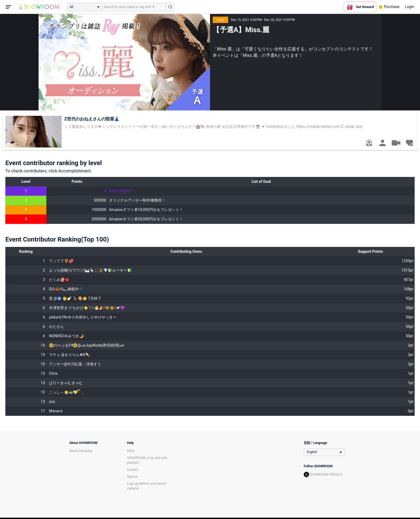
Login (409, 7)
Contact (133, 470)
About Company (81, 451)
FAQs (131, 451)
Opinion (132, 477)
